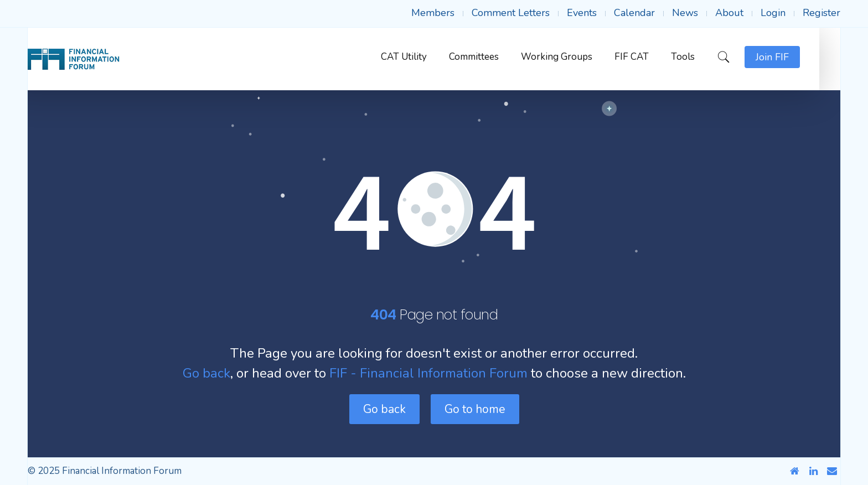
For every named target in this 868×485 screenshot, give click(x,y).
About (729, 13)
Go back (206, 373)
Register (821, 13)
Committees (495, 57)
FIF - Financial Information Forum (428, 373)
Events (582, 13)
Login (773, 13)
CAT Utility (425, 57)
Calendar (634, 13)
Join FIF (793, 57)
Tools (704, 57)
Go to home (475, 409)
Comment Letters (511, 13)
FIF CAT (653, 57)
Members (433, 13)
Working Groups (578, 57)
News (685, 13)
